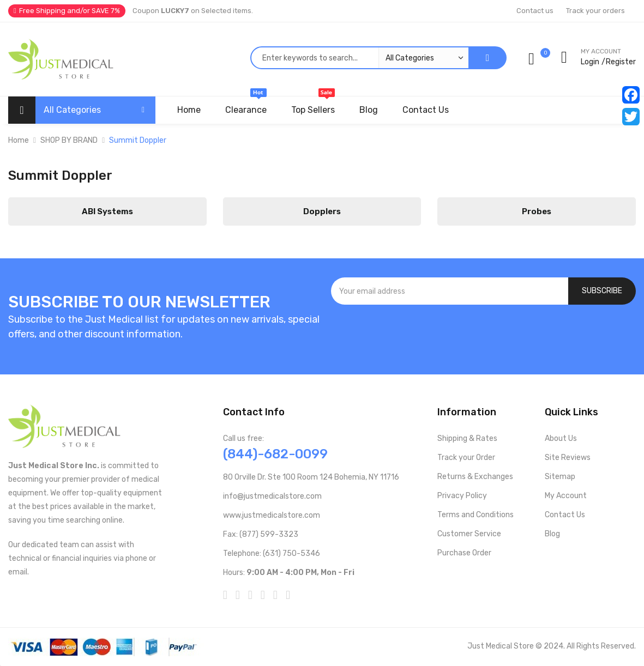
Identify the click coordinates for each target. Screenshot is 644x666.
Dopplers (322, 211)
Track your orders (595, 11)
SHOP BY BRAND (69, 140)
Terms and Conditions (476, 515)
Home (19, 140)
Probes (537, 211)
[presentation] (483, 334)
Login (590, 62)
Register (621, 62)
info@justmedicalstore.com (272, 496)
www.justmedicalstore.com (272, 515)
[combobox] (359, 58)
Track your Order (466, 458)
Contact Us (565, 515)
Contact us (535, 11)
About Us (561, 438)
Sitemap (560, 477)
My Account (566, 496)
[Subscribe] (602, 291)
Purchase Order (464, 553)
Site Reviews (568, 458)
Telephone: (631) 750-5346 (272, 553)
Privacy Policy (462, 496)
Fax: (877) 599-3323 (261, 534)
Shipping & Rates (467, 438)
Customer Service (469, 534)
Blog (552, 534)
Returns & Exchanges (475, 477)
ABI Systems (107, 211)
